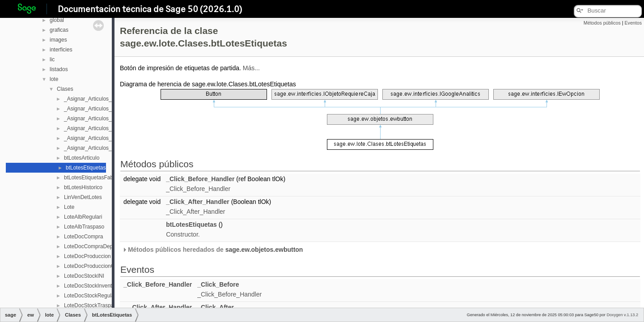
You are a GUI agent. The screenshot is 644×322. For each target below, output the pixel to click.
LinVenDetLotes (83, 197)
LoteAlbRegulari (83, 217)
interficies (61, 50)
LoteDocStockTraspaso (92, 305)
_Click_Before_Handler (200, 179)
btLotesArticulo (82, 158)
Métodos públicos (602, 23)
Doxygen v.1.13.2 (622, 315)
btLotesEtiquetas (86, 168)
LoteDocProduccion (87, 256)
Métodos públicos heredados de (212, 250)
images (58, 40)
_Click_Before (218, 284)
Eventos (633, 23)
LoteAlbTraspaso (84, 227)
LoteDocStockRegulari (91, 296)
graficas (59, 30)
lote (54, 79)
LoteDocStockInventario (92, 286)
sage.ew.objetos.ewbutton (264, 250)
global (57, 20)
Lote (69, 207)
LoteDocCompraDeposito (94, 246)
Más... (251, 68)
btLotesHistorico (83, 187)
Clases (65, 89)
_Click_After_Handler (198, 202)
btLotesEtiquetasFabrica (93, 178)
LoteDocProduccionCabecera (99, 266)
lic (52, 59)
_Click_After (216, 307)
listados (59, 69)
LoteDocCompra (83, 237)
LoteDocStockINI (84, 276)
